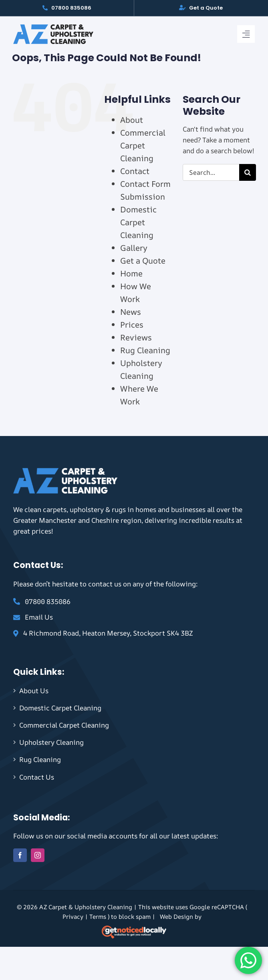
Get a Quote (143, 261)
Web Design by (181, 917)
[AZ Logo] (53, 28)
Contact (135, 171)
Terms (98, 917)
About (132, 120)
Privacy (73, 917)
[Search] (248, 172)
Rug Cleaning (145, 350)
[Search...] (211, 172)
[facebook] (20, 855)
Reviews (136, 337)
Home (131, 273)
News (131, 312)
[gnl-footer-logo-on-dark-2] (134, 929)
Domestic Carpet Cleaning (138, 222)
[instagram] (38, 855)
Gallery (134, 248)
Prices (132, 325)
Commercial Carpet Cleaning (143, 145)
